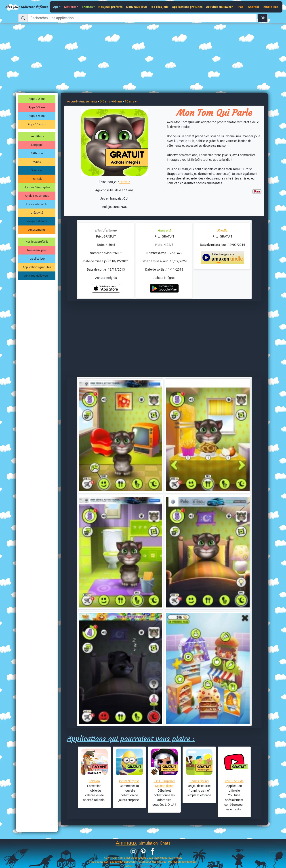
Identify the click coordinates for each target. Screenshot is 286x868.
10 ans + (131, 101)
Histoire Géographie (37, 187)
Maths (37, 162)
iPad (241, 7)
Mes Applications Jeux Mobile (144, 858)
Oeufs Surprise (129, 781)
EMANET (129, 866)
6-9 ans (117, 101)
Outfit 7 (125, 182)
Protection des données (182, 862)
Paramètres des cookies (152, 862)
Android (253, 7)
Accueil (72, 101)
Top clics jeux (159, 7)
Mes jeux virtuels (172, 858)
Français (37, 179)
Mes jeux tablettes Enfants (27, 7)
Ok (263, 18)
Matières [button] (70, 7)
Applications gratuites (187, 7)
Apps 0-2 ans (37, 99)
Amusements (37, 230)
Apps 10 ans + (37, 124)
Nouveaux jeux (137, 7)
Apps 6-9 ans (37, 116)
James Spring (199, 781)
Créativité (37, 213)
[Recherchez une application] (142, 18)
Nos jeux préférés (110, 7)
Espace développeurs (123, 862)
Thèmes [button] (87, 7)
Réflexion (37, 153)
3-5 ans (105, 101)
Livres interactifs (37, 204)
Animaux (126, 843)
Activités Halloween (220, 7)
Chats (165, 843)
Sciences (37, 170)
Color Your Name (115, 858)
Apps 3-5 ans (37, 107)
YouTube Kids (234, 781)
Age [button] (56, 7)
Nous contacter (99, 862)
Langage (37, 145)
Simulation (148, 843)
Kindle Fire (271, 7)
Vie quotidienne (37, 221)
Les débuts (37, 136)
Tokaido (94, 781)
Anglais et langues (37, 196)
